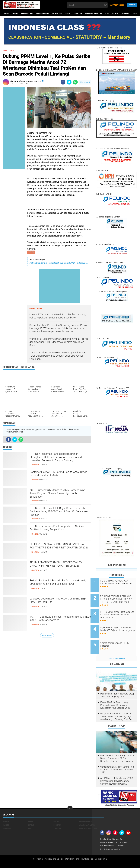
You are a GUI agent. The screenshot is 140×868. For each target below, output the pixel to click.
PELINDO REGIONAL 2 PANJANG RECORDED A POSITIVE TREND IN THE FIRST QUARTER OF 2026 (60, 550)
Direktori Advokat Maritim (111, 841)
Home (6, 13)
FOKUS (56, 812)
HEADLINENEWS (43, 13)
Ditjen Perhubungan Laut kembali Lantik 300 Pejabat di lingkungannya (120, 625)
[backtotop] (70, 800)
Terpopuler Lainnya (117, 649)
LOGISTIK (78, 13)
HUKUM (6, 816)
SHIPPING (125, 13)
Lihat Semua (47, 636)
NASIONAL (7, 819)
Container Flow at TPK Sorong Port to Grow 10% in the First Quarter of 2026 (59, 475)
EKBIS (31, 812)
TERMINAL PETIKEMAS (88, 819)
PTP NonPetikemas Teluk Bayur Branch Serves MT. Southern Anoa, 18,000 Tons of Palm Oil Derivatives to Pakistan (60, 514)
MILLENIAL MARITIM (93, 13)
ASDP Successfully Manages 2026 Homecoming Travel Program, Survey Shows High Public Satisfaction (58, 496)
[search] (87, 5)
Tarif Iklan (125, 833)
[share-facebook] (63, 82)
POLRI (31, 252)
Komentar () (85, 82)
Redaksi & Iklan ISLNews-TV (112, 830)
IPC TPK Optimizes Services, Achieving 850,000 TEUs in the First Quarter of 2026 (59, 622)
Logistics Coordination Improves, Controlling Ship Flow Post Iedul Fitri (58, 602)
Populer (132, 5)
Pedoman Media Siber (110, 833)
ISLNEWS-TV (57, 13)
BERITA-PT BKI (27, 13)
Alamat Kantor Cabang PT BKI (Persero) (120, 637)
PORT (107, 13)
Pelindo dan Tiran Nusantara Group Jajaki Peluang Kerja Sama (117, 686)
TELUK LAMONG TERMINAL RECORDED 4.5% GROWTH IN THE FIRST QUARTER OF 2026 (57, 568)
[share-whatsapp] (75, 82)
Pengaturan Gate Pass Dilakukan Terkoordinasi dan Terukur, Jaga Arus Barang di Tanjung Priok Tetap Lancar (117, 707)
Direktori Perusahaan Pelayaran (114, 837)
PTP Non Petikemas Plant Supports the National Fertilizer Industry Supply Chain (60, 530)
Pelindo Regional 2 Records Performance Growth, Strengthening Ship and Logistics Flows (57, 586)
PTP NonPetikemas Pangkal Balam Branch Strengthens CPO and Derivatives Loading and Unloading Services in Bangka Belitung (57, 460)
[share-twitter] (69, 82)
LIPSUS (68, 13)
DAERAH (6, 812)
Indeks (15, 13)
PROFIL (115, 13)
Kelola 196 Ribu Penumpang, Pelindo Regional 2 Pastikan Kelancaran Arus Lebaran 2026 (115, 696)
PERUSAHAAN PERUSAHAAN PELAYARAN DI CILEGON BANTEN (120, 584)
